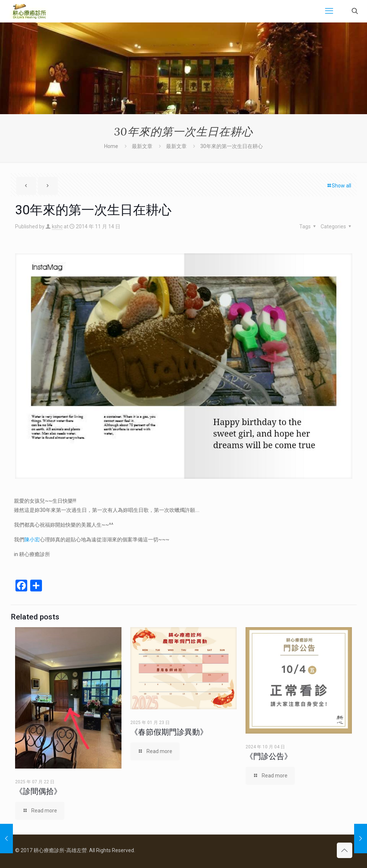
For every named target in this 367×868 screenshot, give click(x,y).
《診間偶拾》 (38, 791)
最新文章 (142, 146)
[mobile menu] (329, 11)
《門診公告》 (269, 756)
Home (111, 146)
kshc (57, 226)
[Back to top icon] (345, 850)
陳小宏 (32, 540)
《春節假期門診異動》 (169, 732)
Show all (339, 186)
